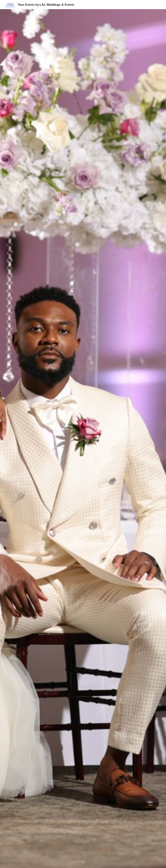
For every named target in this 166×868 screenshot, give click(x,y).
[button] (83, 862)
